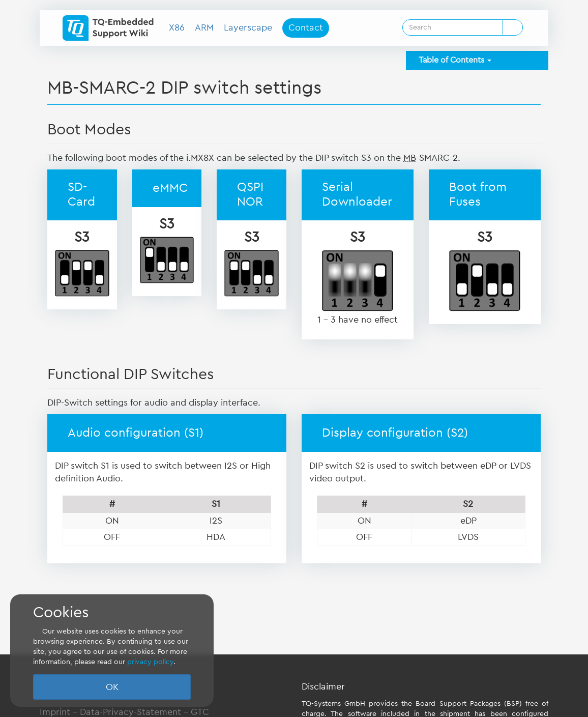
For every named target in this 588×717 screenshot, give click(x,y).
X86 (177, 27)
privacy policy (150, 662)
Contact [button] (306, 27)
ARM (204, 27)
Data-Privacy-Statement (130, 712)
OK (112, 687)
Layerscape (248, 27)
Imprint (55, 712)
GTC (200, 712)
